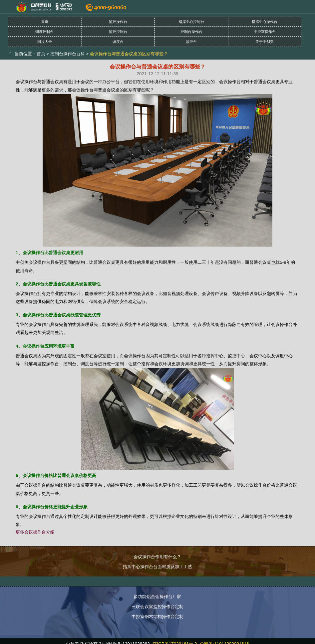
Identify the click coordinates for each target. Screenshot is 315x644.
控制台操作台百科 (68, 54)
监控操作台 (118, 22)
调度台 (118, 42)
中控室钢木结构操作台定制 (157, 617)
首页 (45, 22)
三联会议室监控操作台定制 (157, 607)
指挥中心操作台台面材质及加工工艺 (157, 567)
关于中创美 (265, 42)
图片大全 (45, 42)
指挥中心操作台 (265, 22)
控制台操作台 (191, 32)
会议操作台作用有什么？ (157, 557)
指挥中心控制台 (191, 22)
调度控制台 (44, 32)
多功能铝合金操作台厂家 (157, 597)
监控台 (191, 42)
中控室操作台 (265, 32)
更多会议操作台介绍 (35, 532)
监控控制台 (118, 32)
